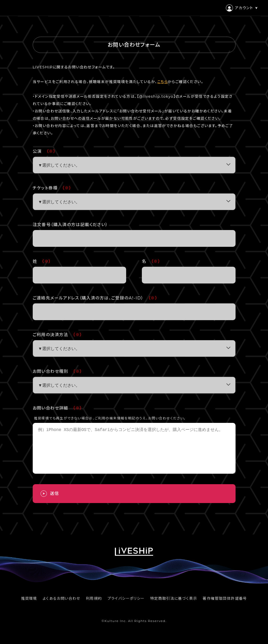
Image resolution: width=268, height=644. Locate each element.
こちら (163, 82)
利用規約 (94, 608)
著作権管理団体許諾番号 (225, 608)
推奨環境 (29, 608)
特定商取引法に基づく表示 (174, 608)
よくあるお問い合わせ (62, 608)
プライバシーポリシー (126, 608)
